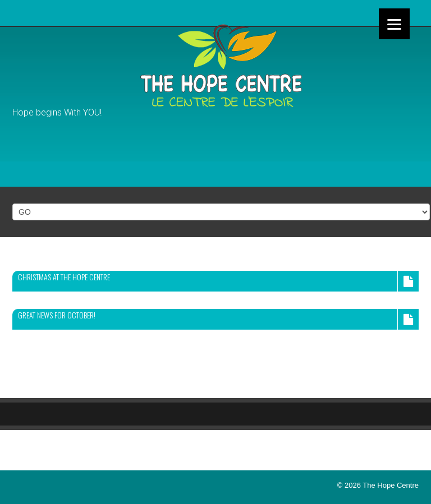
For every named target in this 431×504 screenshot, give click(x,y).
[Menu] (394, 24)
